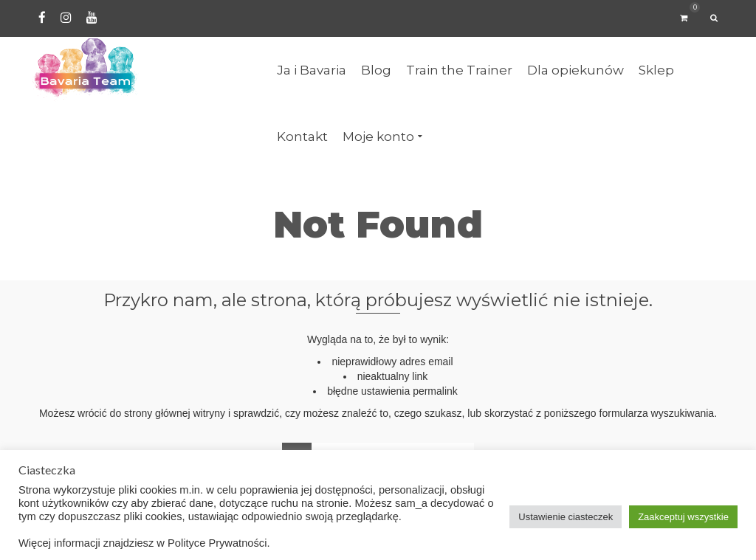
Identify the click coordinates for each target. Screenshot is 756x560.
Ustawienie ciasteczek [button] (566, 517)
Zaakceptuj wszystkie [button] (683, 517)
